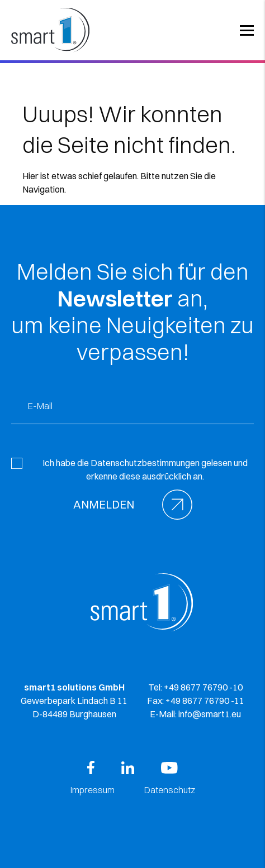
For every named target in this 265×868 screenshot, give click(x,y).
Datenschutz (170, 790)
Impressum (93, 790)
